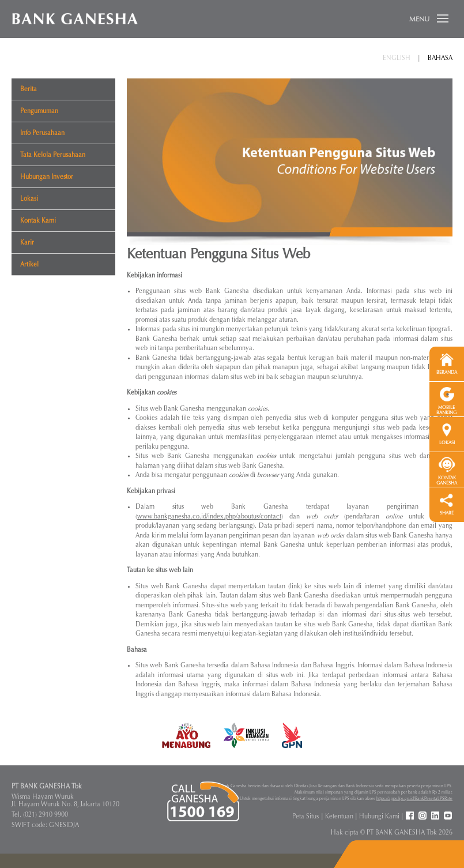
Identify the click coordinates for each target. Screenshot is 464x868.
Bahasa (440, 58)
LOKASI (447, 443)
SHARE (447, 513)
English (397, 58)
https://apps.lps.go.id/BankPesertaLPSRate (414, 799)
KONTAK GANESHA (447, 480)
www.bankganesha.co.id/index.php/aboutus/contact (209, 516)
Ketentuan (339, 816)
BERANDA (447, 372)
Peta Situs (305, 816)
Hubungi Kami (379, 816)
